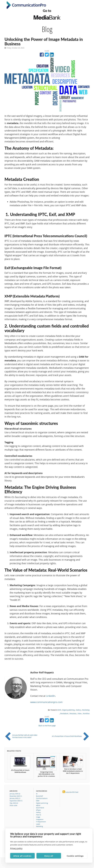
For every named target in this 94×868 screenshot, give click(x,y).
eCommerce (40, 808)
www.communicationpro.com (46, 702)
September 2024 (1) (16, 801)
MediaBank (64, 714)
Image (38, 817)
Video (80, 714)
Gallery (78, 710)
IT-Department (41, 822)
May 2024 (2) (14, 803)
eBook (38, 805)
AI (37, 794)
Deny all (49, 856)
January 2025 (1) (15, 798)
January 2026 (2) (15, 794)
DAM (59, 710)
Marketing (86, 710)
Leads (38, 824)
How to (39, 815)
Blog (47, 29)
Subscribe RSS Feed (72, 792)
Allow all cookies (23, 856)
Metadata (73, 714)
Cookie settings (75, 856)
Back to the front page (47, 726)
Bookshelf (39, 796)
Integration (40, 819)
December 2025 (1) (16, 796)
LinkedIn (51, 696)
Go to (47, 11)
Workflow (86, 714)
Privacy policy (16, 848)
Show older (13, 805)
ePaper (38, 810)
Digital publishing (68, 710)
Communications (42, 798)
